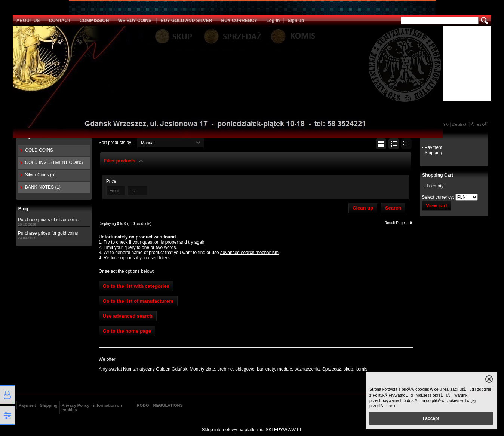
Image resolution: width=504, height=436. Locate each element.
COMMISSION (94, 21)
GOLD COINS (39, 150)
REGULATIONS (168, 405)
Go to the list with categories (136, 286)
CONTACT (60, 21)
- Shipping (432, 153)
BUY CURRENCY (239, 21)
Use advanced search (128, 316)
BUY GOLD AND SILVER (186, 21)
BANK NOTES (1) (43, 187)
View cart (437, 206)
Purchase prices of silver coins (48, 220)
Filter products (120, 161)
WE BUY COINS (135, 21)
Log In (273, 21)
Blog (23, 209)
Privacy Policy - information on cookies (92, 408)
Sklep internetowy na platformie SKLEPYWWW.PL (252, 430)
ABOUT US (28, 21)
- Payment (432, 147)
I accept (431, 418)
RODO (143, 405)
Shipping (49, 405)
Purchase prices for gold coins (48, 233)
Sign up (296, 21)
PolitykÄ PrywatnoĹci (393, 395)
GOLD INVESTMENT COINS (54, 162)
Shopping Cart (438, 175)
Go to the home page (127, 331)
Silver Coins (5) (40, 175)
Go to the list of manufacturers (138, 301)
